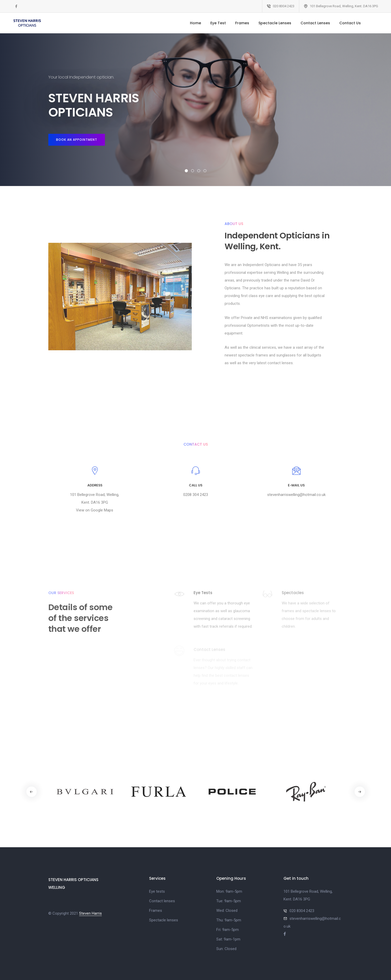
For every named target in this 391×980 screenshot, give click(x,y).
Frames (242, 23)
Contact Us (350, 23)
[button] (186, 171)
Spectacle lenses (164, 920)
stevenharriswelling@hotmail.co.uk (296, 495)
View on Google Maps (95, 510)
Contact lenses (162, 901)
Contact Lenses (315, 23)
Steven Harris (90, 913)
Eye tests (157, 891)
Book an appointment (77, 140)
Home (196, 23)
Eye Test (218, 23)
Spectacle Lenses (275, 23)
